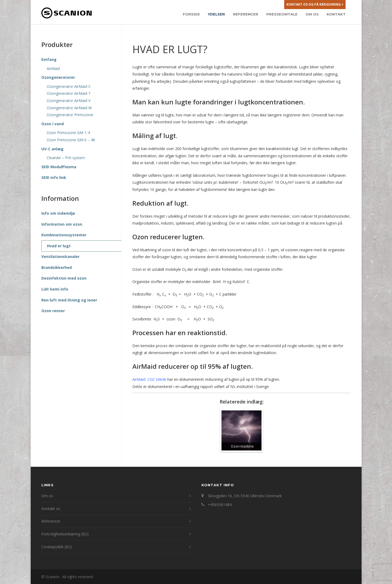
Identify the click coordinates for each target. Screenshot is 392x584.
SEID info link (54, 177)
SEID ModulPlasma (59, 167)
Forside (191, 14)
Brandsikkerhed (57, 267)
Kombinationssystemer (64, 235)
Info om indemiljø (58, 213)
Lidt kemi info (55, 289)
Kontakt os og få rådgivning (315, 5)
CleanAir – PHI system (66, 158)
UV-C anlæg (52, 149)
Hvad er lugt (59, 246)
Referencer (246, 14)
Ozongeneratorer (58, 77)
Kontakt (336, 14)
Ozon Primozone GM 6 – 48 (71, 140)
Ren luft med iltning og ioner (69, 300)
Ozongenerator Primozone (70, 115)
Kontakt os (51, 509)
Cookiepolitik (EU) (57, 547)
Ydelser (216, 14)
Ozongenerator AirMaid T (69, 93)
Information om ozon (62, 224)
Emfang (49, 59)
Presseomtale (282, 14)
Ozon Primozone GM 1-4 (68, 133)
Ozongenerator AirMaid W (69, 108)
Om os (312, 14)
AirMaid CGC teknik (149, 379)
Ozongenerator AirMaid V (69, 101)
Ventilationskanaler (60, 256)
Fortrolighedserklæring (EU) (65, 534)
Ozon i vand (53, 124)
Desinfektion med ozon (64, 278)
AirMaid (53, 68)
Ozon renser (53, 311)
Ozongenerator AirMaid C (69, 86)
